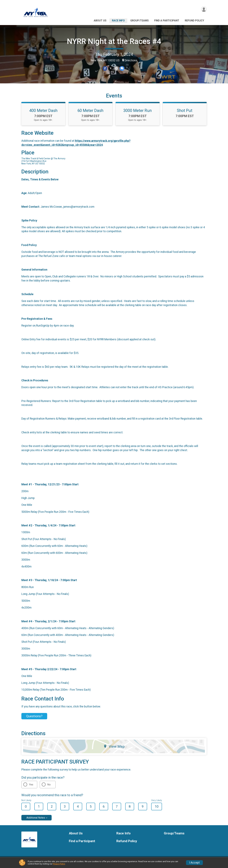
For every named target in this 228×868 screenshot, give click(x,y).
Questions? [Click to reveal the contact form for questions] (34, 718)
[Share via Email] (116, 69)
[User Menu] (204, 9)
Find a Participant (167, 21)
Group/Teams (139, 21)
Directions (131, 60)
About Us (100, 21)
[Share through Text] (122, 69)
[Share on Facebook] (105, 69)
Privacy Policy (59, 864)
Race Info (118, 21)
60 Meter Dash (90, 112)
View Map (114, 748)
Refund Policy (194, 21)
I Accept (194, 863)
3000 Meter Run (138, 112)
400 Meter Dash (43, 112)
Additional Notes (36, 820)
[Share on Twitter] (111, 69)
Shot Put (185, 112)
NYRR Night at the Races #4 (114, 41)
